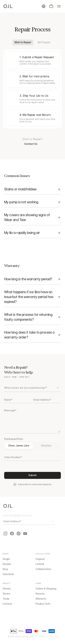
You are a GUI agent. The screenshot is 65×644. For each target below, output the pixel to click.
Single (6, 559)
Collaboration (43, 569)
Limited (40, 564)
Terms (42, 636)
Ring (5, 569)
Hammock (8, 574)
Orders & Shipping (46, 589)
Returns (40, 594)
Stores (6, 594)
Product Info (43, 604)
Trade (6, 599)
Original (40, 559)
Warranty (41, 599)
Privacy (54, 636)
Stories (7, 589)
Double (7, 564)
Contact (7, 604)
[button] (51, 6)
